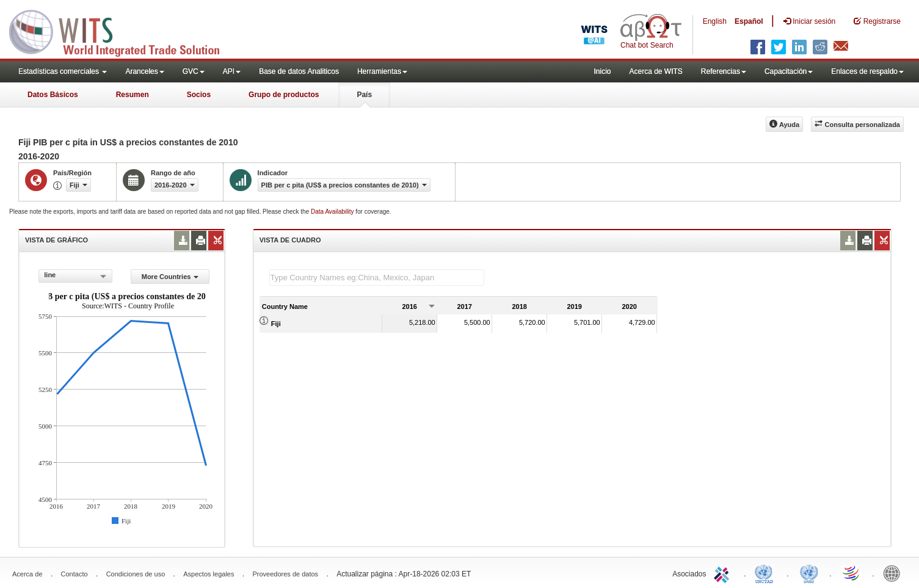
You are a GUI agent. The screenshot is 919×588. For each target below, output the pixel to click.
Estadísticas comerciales (63, 71)
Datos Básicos (53, 95)
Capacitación (789, 71)
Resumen (133, 95)
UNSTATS (809, 573)
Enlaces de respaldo (867, 71)
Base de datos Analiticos (299, 71)
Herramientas (382, 71)
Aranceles (144, 71)
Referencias (724, 71)
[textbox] (377, 278)
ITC (724, 573)
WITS (122, 31)
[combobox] (75, 276)
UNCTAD (766, 573)
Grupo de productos (284, 95)
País (364, 95)
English (715, 21)
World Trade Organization (852, 573)
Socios (199, 95)
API (232, 71)
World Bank (895, 573)
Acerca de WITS (656, 71)
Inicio (602, 71)
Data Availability (333, 212)
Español (749, 21)
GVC (194, 71)
